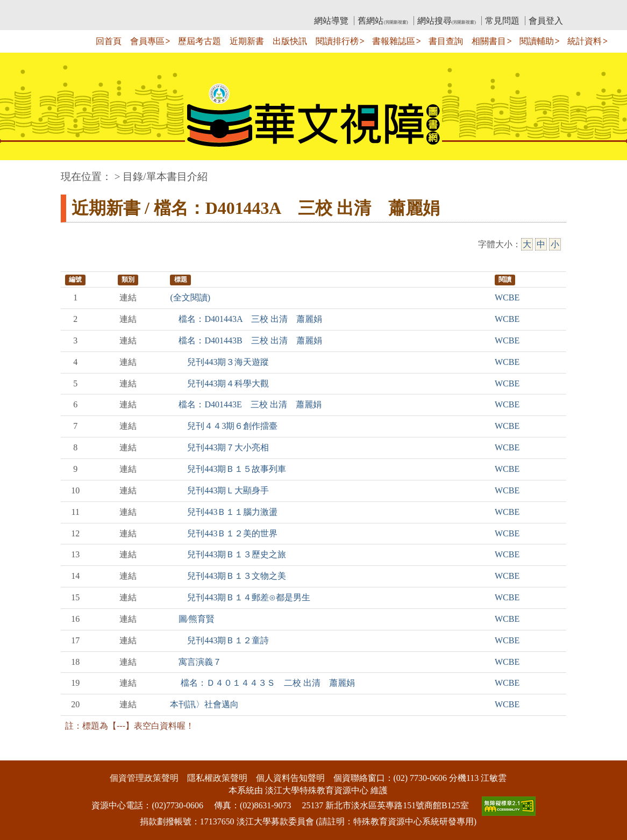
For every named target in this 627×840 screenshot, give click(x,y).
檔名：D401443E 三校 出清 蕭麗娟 (245, 404)
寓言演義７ (196, 662)
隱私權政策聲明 (217, 778)
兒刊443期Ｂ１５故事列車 (228, 469)
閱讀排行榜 (337, 41)
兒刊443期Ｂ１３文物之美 (228, 576)
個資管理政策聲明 (144, 778)
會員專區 (147, 41)
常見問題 (502, 21)
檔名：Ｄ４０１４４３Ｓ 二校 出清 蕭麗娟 (262, 683)
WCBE (507, 297)
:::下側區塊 (21, 753)
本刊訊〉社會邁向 (204, 704)
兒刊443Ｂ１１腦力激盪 (224, 512)
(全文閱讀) (190, 297)
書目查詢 (446, 41)
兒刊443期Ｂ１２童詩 (219, 640)
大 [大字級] (527, 244)
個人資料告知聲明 (290, 778)
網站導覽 (331, 21)
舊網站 (383, 21)
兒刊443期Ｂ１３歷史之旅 (228, 554)
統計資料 (585, 41)
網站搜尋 (447, 21)
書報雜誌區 (394, 41)
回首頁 (109, 41)
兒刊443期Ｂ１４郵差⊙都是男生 (240, 597)
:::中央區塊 (21, 171)
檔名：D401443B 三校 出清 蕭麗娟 (246, 340)
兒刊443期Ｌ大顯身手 (219, 490)
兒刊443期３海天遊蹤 (219, 362)
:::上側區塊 (81, 8)
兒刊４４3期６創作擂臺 (224, 426)
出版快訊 (290, 41)
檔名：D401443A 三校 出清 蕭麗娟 (246, 319)
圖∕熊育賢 (192, 619)
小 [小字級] (555, 244)
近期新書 (247, 41)
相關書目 (489, 41)
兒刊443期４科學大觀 (219, 383)
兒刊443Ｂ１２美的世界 (224, 533)
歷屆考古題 (199, 41)
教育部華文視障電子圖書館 (156, 8)
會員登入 (546, 21)
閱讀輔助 (537, 41)
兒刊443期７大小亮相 (219, 447)
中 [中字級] (541, 244)
